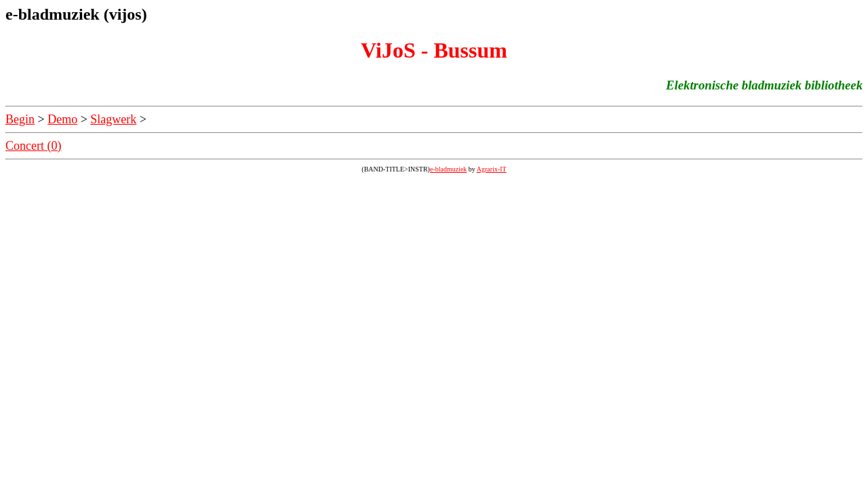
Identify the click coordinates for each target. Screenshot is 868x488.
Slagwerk (113, 119)
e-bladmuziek (448, 169)
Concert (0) (33, 146)
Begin (20, 119)
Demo (62, 119)
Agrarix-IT (492, 169)
